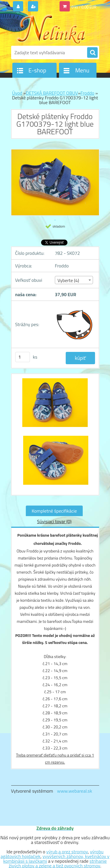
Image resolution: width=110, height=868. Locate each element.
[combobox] (74, 280)
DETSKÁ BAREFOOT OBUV (52, 93)
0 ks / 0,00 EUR (84, 7)
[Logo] (51, 29)
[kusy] (23, 357)
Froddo (87, 93)
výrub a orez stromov (67, 852)
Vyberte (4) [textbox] (68, 280)
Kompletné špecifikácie (54, 511)
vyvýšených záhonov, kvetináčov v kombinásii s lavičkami (56, 859)
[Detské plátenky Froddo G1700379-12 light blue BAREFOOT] (55, 406)
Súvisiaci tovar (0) (54, 521)
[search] (92, 53)
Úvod (17, 93)
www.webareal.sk (75, 791)
